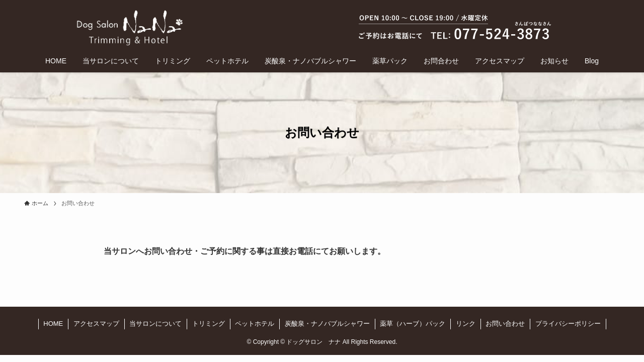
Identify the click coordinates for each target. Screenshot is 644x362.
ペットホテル (255, 324)
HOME (53, 324)
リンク (466, 324)
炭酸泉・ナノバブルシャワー (327, 324)
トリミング (209, 324)
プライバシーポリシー (568, 324)
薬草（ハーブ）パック (413, 324)
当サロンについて (155, 324)
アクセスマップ (96, 324)
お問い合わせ (505, 324)
